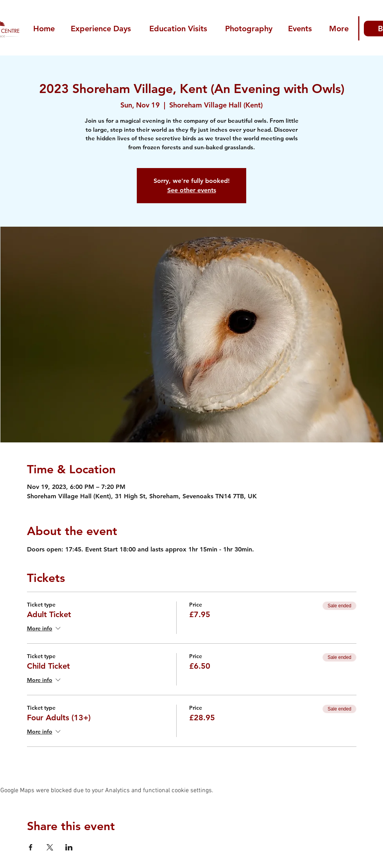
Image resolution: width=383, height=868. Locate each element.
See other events (192, 190)
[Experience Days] (102, 29)
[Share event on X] (50, 847)
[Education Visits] (179, 29)
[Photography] (250, 29)
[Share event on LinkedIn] (69, 847)
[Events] (301, 29)
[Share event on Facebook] (31, 847)
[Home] (45, 29)
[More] (339, 29)
